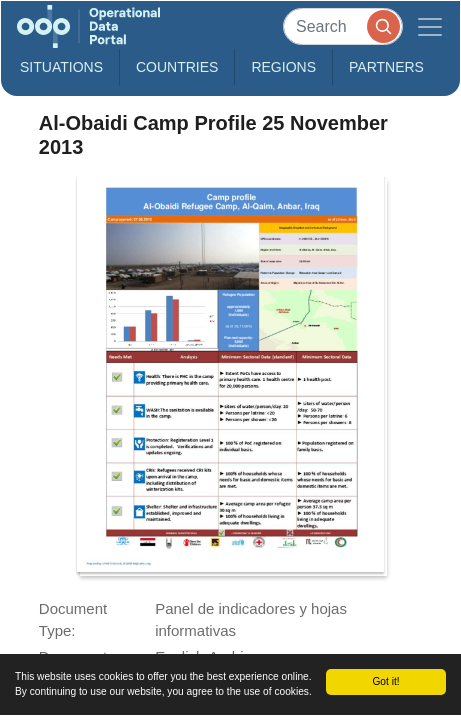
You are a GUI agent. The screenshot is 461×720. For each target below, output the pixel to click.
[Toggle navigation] (430, 26)
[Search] (343, 26)
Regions (283, 67)
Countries (177, 67)
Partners (386, 67)
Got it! (385, 681)
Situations (61, 67)
